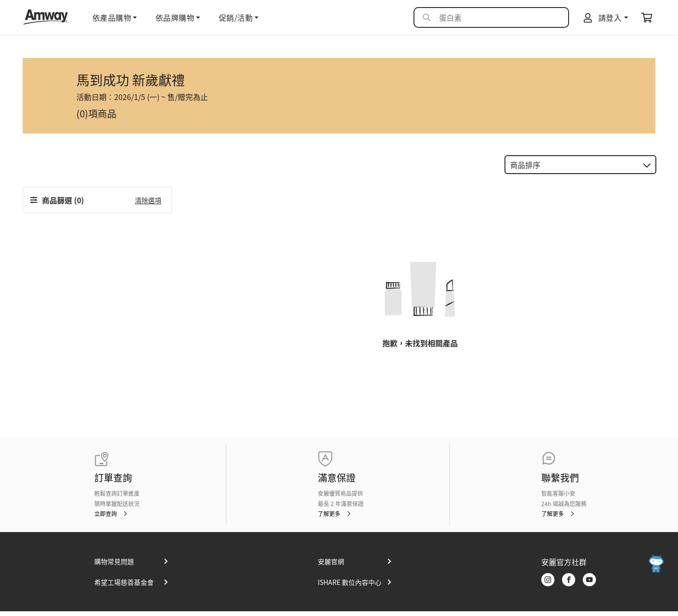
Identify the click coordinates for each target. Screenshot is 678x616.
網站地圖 (574, 606)
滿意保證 (337, 462)
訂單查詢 (113, 462)
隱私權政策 (604, 606)
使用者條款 (638, 606)
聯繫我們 (560, 462)
